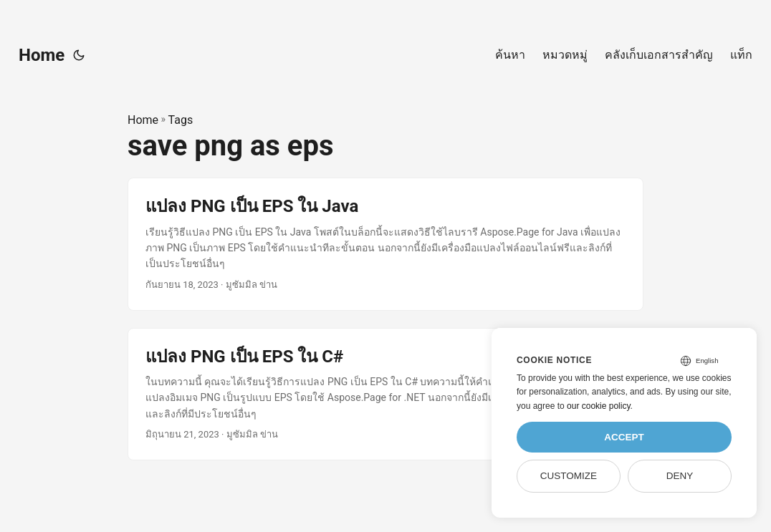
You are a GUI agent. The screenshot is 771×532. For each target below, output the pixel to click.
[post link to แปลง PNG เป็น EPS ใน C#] (385, 394)
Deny (680, 476)
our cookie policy (599, 406)
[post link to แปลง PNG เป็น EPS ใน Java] (385, 244)
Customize (569, 476)
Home (42, 55)
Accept (624, 437)
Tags (181, 120)
